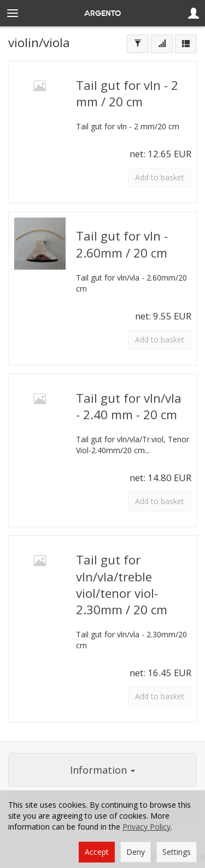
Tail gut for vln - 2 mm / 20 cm (127, 93)
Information (102, 770)
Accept (97, 852)
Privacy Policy (147, 827)
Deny (136, 852)
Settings (177, 852)
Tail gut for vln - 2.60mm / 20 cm (122, 244)
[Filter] (138, 44)
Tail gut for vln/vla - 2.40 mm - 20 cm (129, 406)
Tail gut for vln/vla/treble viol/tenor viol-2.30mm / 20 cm (122, 585)
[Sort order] (162, 44)
